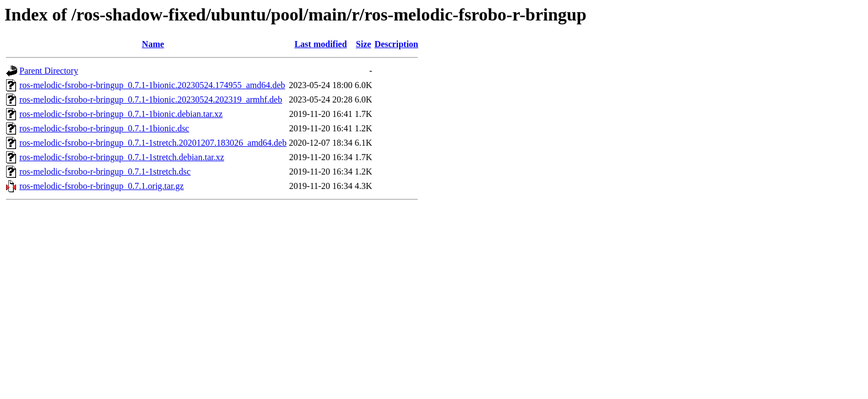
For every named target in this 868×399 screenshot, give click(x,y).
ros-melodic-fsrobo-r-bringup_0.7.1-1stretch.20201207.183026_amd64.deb (153, 143)
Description (396, 44)
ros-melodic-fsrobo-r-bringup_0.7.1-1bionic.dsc (104, 128)
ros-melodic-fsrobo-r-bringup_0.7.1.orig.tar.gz (102, 186)
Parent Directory (49, 71)
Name (153, 44)
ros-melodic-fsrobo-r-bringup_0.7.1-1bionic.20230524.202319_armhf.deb (151, 99)
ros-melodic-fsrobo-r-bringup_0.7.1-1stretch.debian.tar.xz (122, 157)
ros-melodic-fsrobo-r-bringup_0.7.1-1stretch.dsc (105, 172)
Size (364, 44)
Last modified (321, 44)
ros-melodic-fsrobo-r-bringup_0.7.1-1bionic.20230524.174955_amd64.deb (152, 85)
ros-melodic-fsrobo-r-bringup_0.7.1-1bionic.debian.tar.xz (121, 114)
